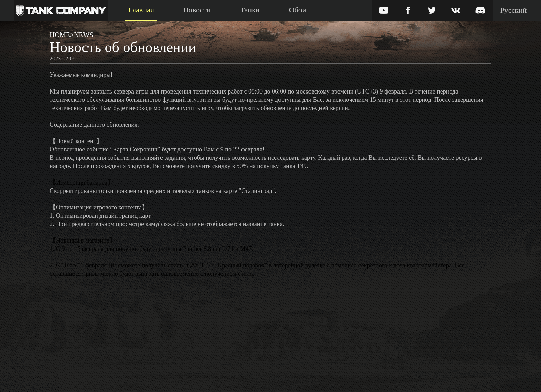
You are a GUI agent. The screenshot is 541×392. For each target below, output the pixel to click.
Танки (250, 10)
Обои (298, 10)
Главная (141, 10)
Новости (197, 10)
